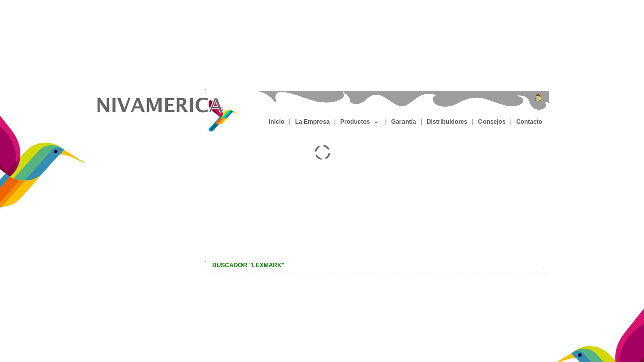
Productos (359, 122)
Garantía (404, 122)
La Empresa (312, 122)
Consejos (492, 122)
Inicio (276, 122)
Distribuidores (447, 122)
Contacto (529, 122)
